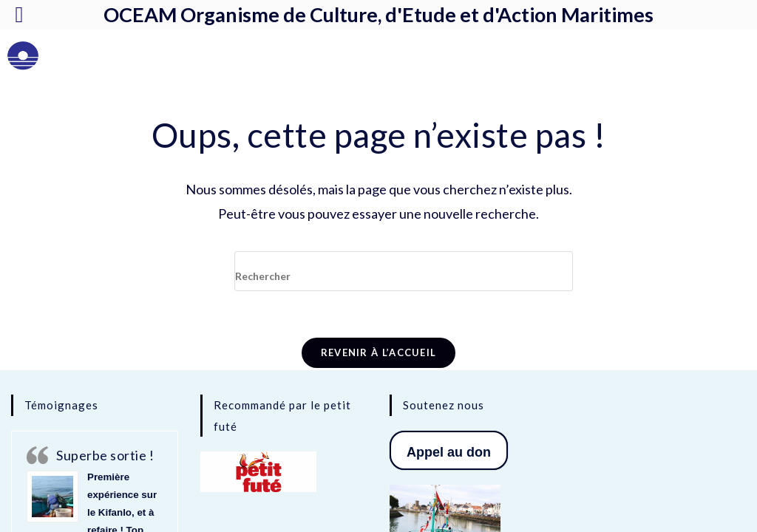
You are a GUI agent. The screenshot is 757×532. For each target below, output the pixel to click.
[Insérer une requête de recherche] (404, 271)
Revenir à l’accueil (379, 352)
